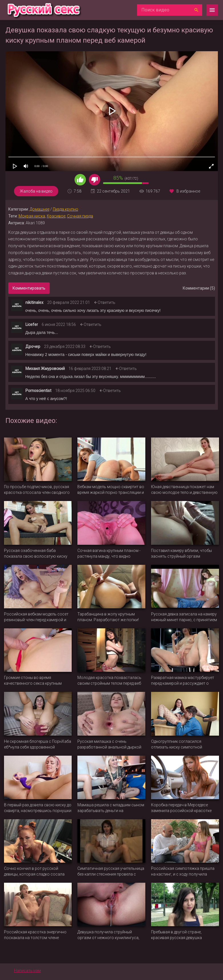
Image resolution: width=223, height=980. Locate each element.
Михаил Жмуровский (45, 369)
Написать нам (27, 971)
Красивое (56, 216)
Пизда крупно (66, 209)
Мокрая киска (32, 216)
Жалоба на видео (36, 191)
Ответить (107, 302)
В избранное (188, 191)
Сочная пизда (80, 216)
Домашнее (40, 209)
